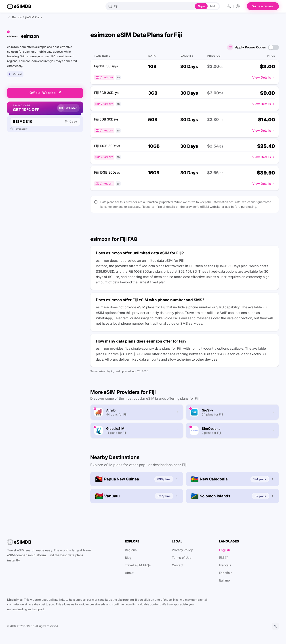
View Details (264, 77)
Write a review (263, 6)
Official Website (45, 93)
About (129, 573)
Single (201, 6)
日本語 (224, 558)
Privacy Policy (182, 550)
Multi (213, 6)
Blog (128, 558)
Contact (178, 565)
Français (225, 565)
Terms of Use (182, 558)
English (225, 550)
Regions (131, 550)
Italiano (224, 580)
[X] (275, 626)
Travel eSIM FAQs (138, 565)
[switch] (273, 47)
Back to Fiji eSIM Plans (25, 17)
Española (226, 573)
